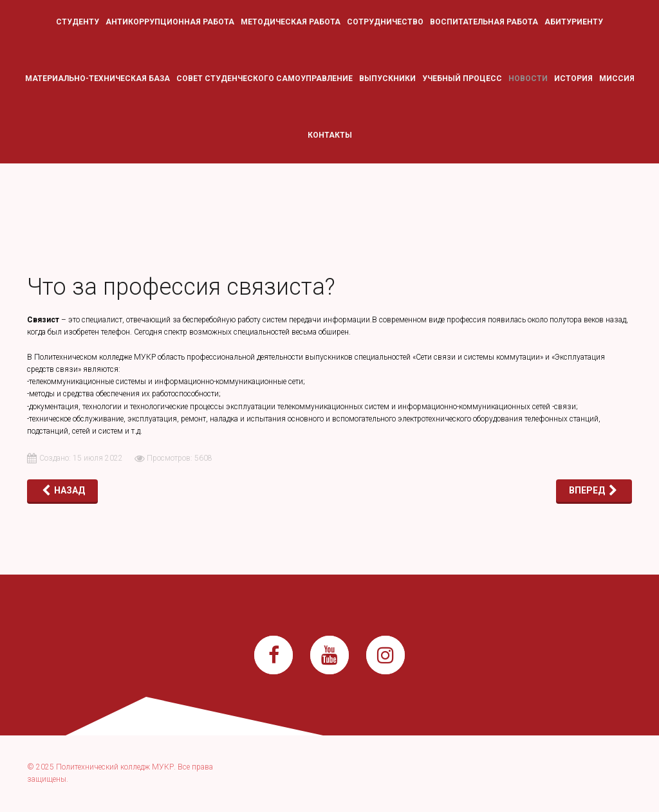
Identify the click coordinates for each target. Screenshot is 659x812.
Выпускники (387, 78)
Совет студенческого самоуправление (265, 78)
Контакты (330, 135)
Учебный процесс (462, 78)
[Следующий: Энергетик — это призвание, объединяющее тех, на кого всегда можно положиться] (594, 491)
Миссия (617, 78)
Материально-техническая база (97, 78)
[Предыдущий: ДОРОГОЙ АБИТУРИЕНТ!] (62, 491)
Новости (528, 78)
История (573, 78)
